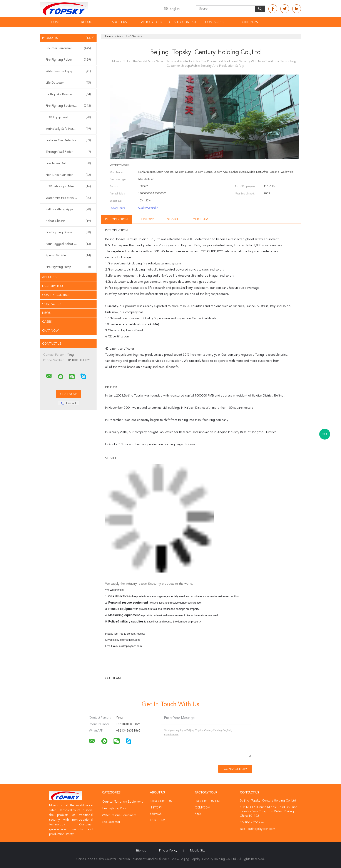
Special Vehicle (68, 256)
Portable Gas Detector (68, 140)
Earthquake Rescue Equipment (68, 94)
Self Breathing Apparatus (68, 209)
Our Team (200, 219)
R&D (198, 814)
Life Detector (68, 83)
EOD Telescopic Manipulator (68, 186)
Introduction (116, 219)
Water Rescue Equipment (68, 71)
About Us (119, 22)
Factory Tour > (118, 208)
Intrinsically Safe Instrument (68, 129)
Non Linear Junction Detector (68, 175)
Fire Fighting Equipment (68, 106)
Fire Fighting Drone (68, 232)
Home (56, 22)
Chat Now (250, 22)
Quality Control (183, 22)
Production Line (208, 801)
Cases (47, 322)
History (147, 219)
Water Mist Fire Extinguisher (68, 198)
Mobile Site (198, 851)
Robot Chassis (68, 221)
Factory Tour (151, 22)
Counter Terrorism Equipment (68, 48)
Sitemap (141, 851)
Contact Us (215, 22)
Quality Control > (148, 208)
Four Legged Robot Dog (68, 244)
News (46, 313)
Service (173, 219)
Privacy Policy (168, 851)
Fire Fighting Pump (68, 267)
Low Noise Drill (68, 163)
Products (88, 22)
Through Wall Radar (68, 152)
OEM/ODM (203, 808)
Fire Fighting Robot (68, 60)
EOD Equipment (68, 117)
